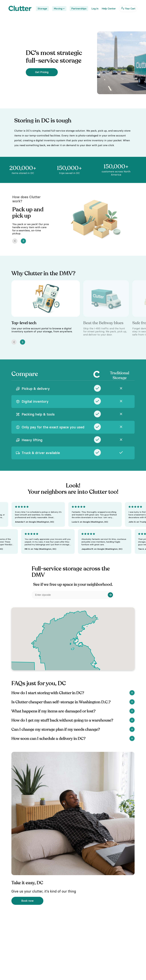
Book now (27, 901)
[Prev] (15, 241)
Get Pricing (42, 72)
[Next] (23, 241)
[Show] (132, 693)
